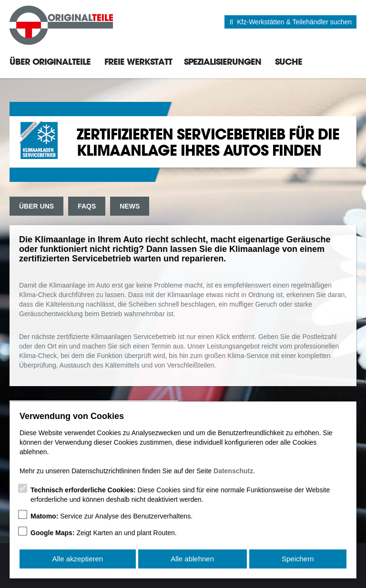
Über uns (36, 206)
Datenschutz (233, 471)
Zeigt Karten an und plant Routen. (104, 533)
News (130, 206)
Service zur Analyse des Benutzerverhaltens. (112, 516)
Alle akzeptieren (77, 559)
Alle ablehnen (192, 559)
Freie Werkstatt (138, 61)
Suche (289, 61)
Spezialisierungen (223, 61)
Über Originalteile (50, 61)
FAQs (87, 206)
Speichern (298, 559)
